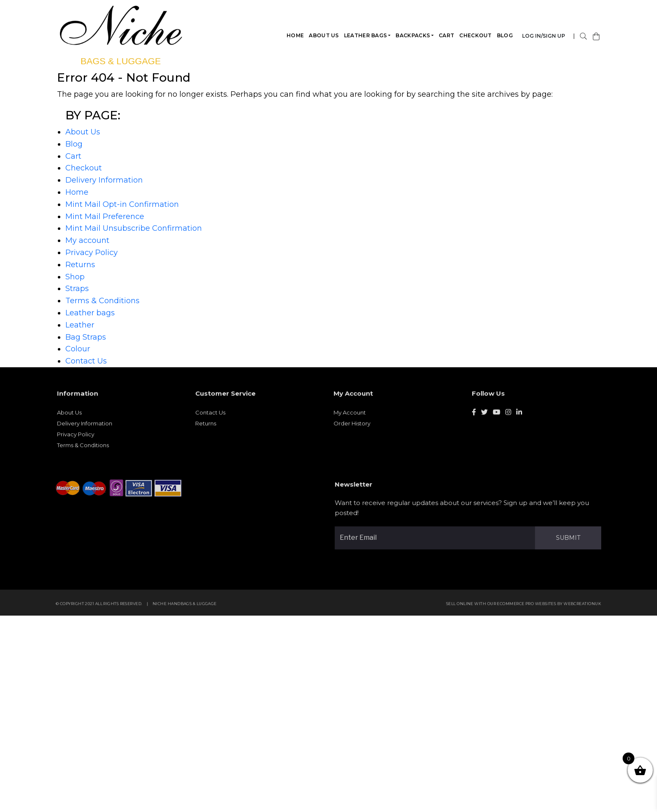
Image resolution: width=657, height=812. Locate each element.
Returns (80, 265)
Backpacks (413, 35)
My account (87, 240)
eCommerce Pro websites (529, 607)
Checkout (476, 35)
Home (296, 35)
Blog (505, 35)
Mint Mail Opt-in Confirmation (122, 204)
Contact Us (86, 361)
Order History (352, 426)
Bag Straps (86, 337)
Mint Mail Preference (105, 217)
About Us (324, 35)
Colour (78, 349)
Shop (75, 277)
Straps (77, 289)
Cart (447, 35)
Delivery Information (104, 180)
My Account (350, 415)
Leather (80, 325)
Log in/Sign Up (544, 36)
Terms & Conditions (102, 301)
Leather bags (366, 35)
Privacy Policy (92, 253)
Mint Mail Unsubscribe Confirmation (134, 228)
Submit (571, 538)
